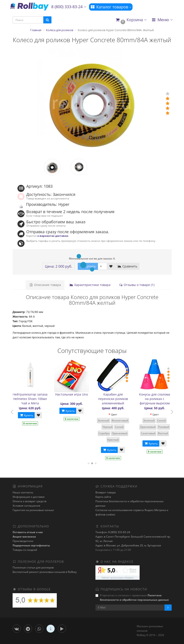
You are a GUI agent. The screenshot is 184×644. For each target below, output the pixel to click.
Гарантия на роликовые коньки (33, 510)
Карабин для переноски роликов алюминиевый (115, 399)
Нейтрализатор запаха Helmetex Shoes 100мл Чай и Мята (31, 399)
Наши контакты (23, 492)
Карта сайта (103, 497)
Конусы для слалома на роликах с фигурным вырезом (156, 399)
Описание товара (45, 285)
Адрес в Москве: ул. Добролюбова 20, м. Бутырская (128, 545)
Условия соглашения (26, 506)
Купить (28, 415)
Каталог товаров (111, 7)
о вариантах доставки (53, 236)
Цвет (116, 414)
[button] (131, 20)
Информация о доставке (29, 497)
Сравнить (127, 266)
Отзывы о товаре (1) (137, 285)
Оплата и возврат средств (29, 501)
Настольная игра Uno (73, 394)
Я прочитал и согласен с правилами (132, 598)
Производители (23, 541)
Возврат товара (106, 492)
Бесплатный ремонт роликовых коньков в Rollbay (45, 572)
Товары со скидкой (25, 550)
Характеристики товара (90, 285)
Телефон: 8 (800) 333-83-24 (113, 532)
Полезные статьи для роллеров (33, 567)
